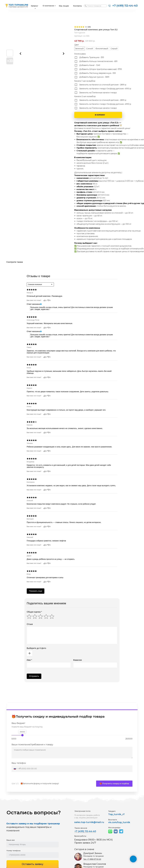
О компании (48, 6)
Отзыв (30, 624)
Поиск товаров (94, 6)
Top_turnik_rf (116, 816)
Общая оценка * (34, 612)
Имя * (29, 660)
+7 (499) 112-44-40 (125, 6)
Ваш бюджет (18, 723)
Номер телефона (13, 852)
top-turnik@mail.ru (92, 823)
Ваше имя (11, 841)
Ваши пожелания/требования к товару (32, 745)
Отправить (34, 676)
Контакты (77, 6)
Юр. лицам (64, 6)
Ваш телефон (19, 763)
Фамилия (77, 660)
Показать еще (36, 591)
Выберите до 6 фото (36, 648)
